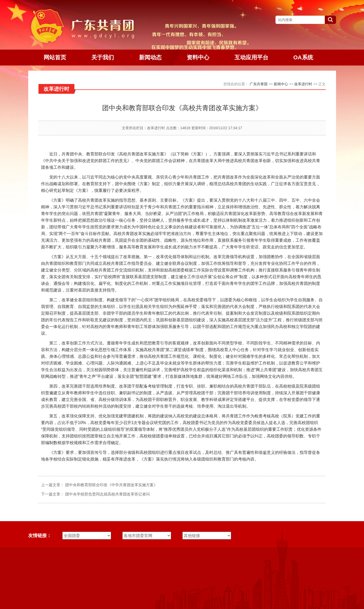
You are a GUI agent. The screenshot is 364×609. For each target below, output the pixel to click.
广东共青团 (259, 84)
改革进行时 (303, 84)
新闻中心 (281, 84)
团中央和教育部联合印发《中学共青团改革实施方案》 (111, 485)
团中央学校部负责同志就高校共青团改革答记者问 (107, 494)
